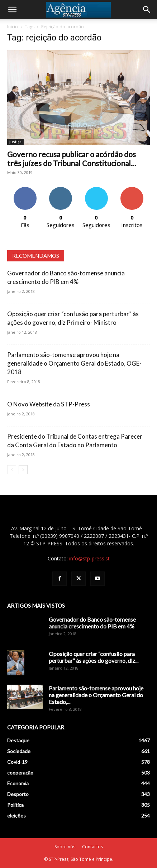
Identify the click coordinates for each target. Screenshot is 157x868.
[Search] (147, 10)
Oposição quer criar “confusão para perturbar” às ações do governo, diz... (94, 657)
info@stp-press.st (89, 558)
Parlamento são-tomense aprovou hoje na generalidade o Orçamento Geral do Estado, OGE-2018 (74, 363)
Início (13, 27)
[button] (12, 10)
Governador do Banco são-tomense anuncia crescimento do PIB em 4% (92, 623)
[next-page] (23, 470)
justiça (15, 142)
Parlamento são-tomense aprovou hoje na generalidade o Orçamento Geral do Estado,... (96, 695)
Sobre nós (65, 847)
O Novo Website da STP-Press (49, 404)
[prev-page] (12, 470)
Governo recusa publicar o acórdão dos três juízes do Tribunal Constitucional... (72, 159)
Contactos (92, 847)
